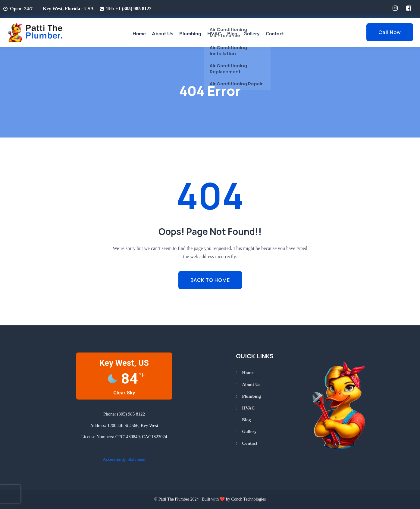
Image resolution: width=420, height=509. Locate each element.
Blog (232, 33)
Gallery (252, 33)
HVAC (214, 33)
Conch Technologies (249, 499)
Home (139, 33)
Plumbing (190, 33)
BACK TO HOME (210, 280)
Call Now (390, 32)
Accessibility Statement (124, 459)
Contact (275, 33)
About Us (163, 33)
